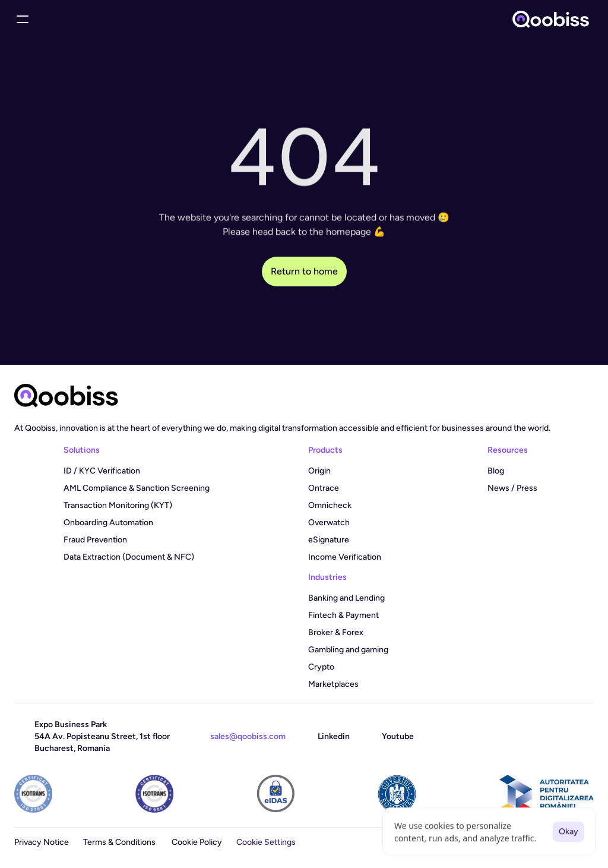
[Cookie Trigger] (266, 842)
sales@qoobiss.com (248, 736)
